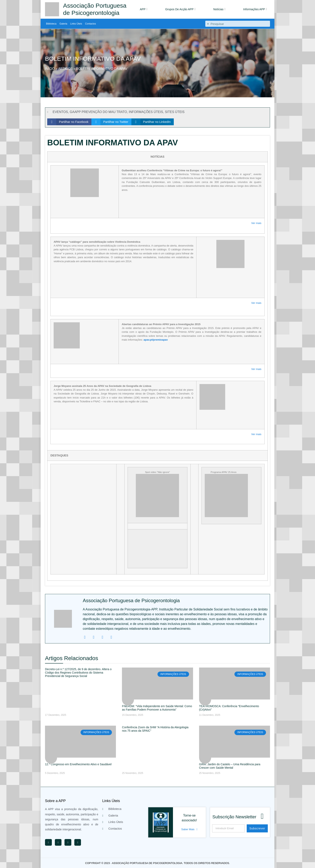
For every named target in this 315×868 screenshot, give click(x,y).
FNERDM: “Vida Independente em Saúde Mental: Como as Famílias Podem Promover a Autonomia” (157, 708)
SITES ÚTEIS (175, 112)
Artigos (65, 69)
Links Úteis (76, 24)
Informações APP (255, 9)
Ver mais (256, 223)
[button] (69, 122)
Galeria (63, 24)
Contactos (90, 24)
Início (50, 69)
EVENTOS (60, 112)
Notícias (219, 9)
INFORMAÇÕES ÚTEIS (146, 112)
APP (144, 9)
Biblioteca (51, 24)
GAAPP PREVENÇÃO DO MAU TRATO (98, 112)
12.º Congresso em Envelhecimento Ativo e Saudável (78, 764)
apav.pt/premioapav (156, 340)
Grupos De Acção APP (180, 9)
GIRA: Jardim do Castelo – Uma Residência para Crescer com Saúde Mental (230, 766)
